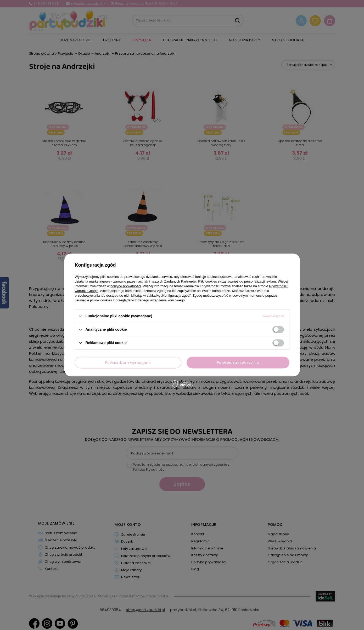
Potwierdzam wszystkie (238, 363)
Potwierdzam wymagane (128, 363)
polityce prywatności (126, 286)
